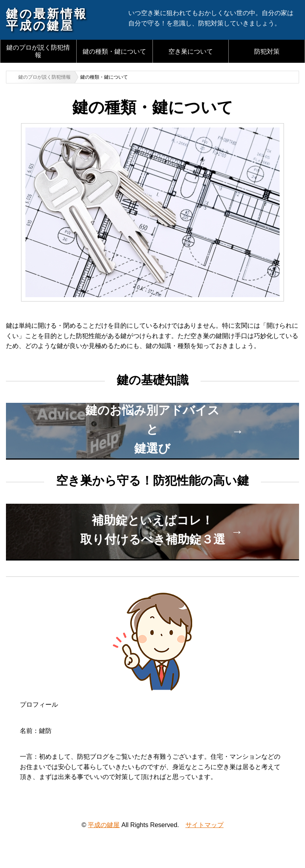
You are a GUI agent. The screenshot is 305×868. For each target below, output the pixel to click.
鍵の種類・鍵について (114, 51)
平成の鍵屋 (104, 825)
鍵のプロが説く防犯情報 (38, 51)
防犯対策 (267, 51)
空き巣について (191, 51)
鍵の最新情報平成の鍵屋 (47, 20)
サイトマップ (205, 825)
